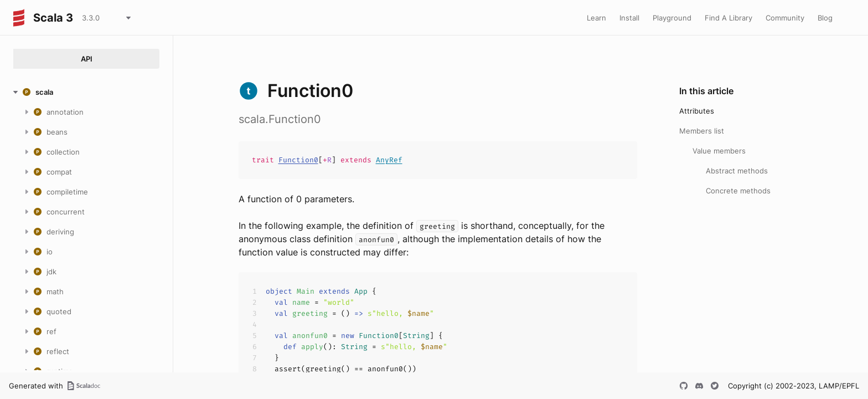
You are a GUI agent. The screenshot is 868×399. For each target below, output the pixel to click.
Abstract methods (737, 171)
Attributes (697, 111)
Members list (702, 131)
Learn (596, 18)
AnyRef (389, 160)
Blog (825, 18)
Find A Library (728, 18)
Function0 (298, 160)
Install (629, 18)
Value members (719, 151)
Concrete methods (738, 191)
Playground (672, 18)
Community (785, 18)
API (87, 59)
